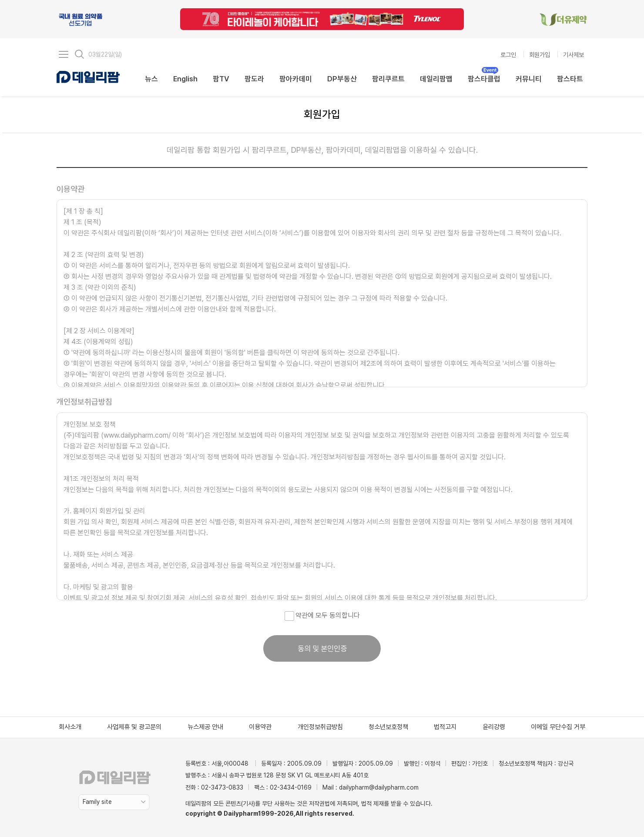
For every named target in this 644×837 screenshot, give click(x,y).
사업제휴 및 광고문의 (134, 727)
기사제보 (574, 55)
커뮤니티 (529, 79)
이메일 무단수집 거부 (558, 727)
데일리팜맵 (436, 79)
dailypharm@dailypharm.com (379, 787)
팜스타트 (570, 79)
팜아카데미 (296, 79)
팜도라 (254, 79)
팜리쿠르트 (388, 79)
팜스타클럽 (484, 78)
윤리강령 (494, 727)
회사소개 (70, 727)
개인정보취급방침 (320, 727)
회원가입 (540, 55)
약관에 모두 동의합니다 (322, 616)
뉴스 (151, 79)
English (185, 79)
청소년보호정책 (388, 727)
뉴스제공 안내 (205, 727)
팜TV (221, 79)
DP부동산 (342, 79)
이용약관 (260, 727)
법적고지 (445, 727)
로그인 (508, 55)
